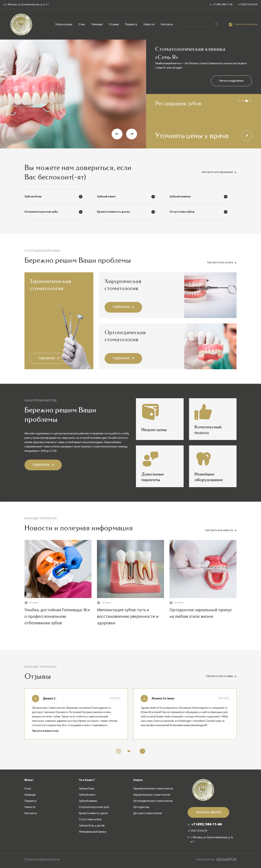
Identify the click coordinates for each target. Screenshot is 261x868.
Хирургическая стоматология (98, 12)
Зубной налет (87, 795)
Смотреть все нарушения (219, 173)
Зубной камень (88, 801)
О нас (82, 24)
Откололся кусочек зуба (94, 807)
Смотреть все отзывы (221, 677)
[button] (117, 134)
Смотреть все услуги (222, 263)
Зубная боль (87, 789)
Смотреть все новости (221, 531)
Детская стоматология (217, 12)
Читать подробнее (231, 81)
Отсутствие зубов (90, 819)
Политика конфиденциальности (42, 860)
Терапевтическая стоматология (50, 12)
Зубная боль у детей (92, 826)
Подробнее (49, 359)
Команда (97, 24)
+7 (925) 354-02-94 (248, 5)
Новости (149, 24)
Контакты (167, 24)
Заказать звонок (209, 812)
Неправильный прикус (93, 832)
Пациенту (131, 24)
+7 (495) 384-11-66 (221, 5)
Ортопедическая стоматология (147, 12)
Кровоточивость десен (93, 813)
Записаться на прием (243, 25)
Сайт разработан (216, 860)
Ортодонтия (185, 12)
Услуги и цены (64, 24)
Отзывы (114, 24)
